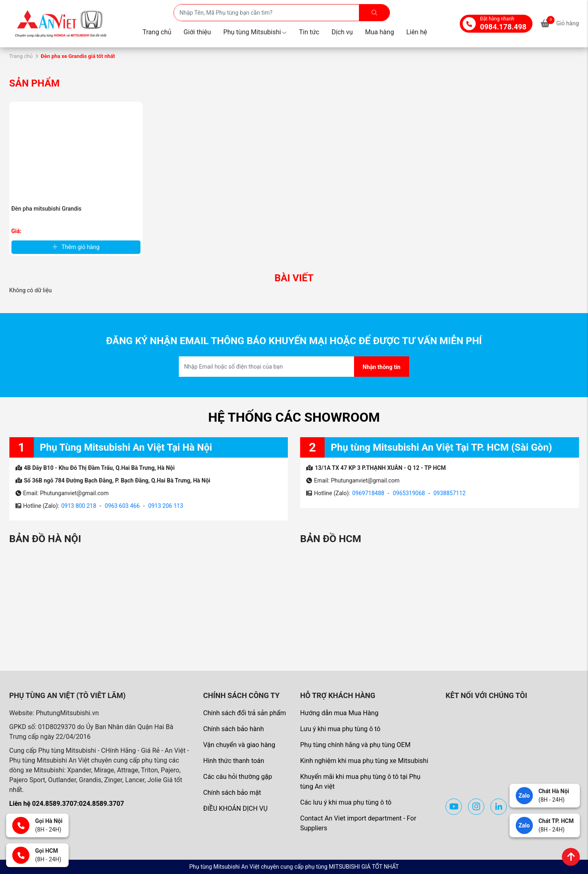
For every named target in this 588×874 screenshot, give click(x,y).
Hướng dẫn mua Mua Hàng (339, 713)
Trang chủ (157, 32)
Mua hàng (380, 32)
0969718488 (368, 493)
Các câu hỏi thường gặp (237, 777)
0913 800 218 (79, 506)
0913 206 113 (166, 506)
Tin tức (309, 32)
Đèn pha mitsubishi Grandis (47, 209)
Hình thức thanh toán (233, 761)
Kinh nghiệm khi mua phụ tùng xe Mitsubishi (364, 761)
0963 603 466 (122, 506)
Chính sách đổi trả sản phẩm (244, 713)
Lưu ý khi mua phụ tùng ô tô (340, 729)
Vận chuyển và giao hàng (239, 745)
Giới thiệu (197, 32)
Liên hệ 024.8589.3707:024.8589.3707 (67, 804)
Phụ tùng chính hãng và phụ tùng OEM (355, 745)
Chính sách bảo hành (233, 729)
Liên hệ (417, 32)
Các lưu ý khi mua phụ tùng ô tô (346, 802)
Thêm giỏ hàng (76, 247)
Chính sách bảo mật (232, 793)
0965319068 (409, 493)
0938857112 (449, 493)
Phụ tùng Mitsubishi (255, 32)
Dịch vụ (342, 32)
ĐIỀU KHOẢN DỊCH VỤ (235, 808)
